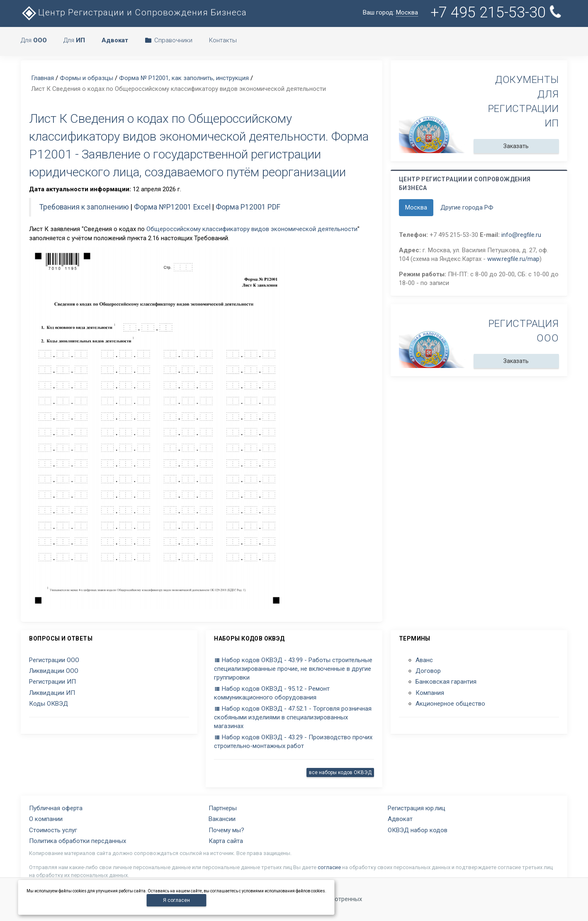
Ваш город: (390, 13)
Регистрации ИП (52, 682)
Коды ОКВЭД (49, 704)
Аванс (424, 660)
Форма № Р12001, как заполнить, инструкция (184, 78)
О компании (46, 819)
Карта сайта (226, 841)
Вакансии (222, 819)
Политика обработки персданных (78, 841)
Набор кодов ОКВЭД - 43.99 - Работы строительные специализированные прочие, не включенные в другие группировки (293, 669)
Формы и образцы (86, 78)
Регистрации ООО (54, 660)
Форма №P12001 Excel (172, 207)
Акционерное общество (450, 704)
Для (34, 40)
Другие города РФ (467, 207)
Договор (428, 671)
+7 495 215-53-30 (497, 12)
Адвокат (400, 819)
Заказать (516, 146)
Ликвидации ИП (52, 693)
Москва (416, 207)
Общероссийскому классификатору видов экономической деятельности (252, 229)
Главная (43, 78)
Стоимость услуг (53, 830)
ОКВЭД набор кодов (418, 830)
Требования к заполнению (84, 207)
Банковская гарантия (446, 682)
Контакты (223, 40)
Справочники (169, 40)
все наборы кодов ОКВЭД (340, 772)
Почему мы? (226, 830)
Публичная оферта (56, 808)
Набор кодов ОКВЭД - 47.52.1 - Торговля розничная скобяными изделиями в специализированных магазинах (293, 718)
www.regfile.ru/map (513, 259)
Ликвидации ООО (54, 671)
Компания (430, 693)
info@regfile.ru (521, 235)
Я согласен (176, 900)
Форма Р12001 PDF (248, 207)
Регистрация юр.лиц (417, 808)
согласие (329, 867)
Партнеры (223, 808)
